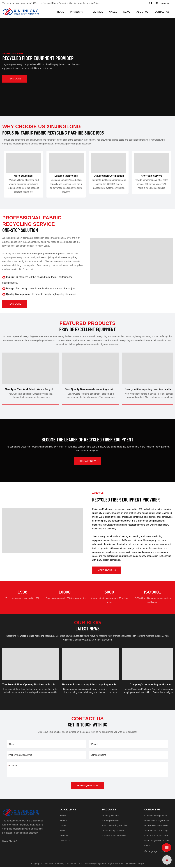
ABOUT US (142, 12)
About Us (64, 837)
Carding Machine (110, 822)
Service (63, 822)
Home (63, 817)
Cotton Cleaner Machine (114, 837)
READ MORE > (10, 842)
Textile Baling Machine (113, 832)
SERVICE (98, 12)
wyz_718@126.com (161, 822)
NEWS (127, 12)
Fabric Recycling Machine (115, 827)
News (63, 832)
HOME (61, 12)
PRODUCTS (77, 12)
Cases (63, 827)
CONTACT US (162, 12)
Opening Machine (111, 817)
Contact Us (65, 842)
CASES (113, 12)
